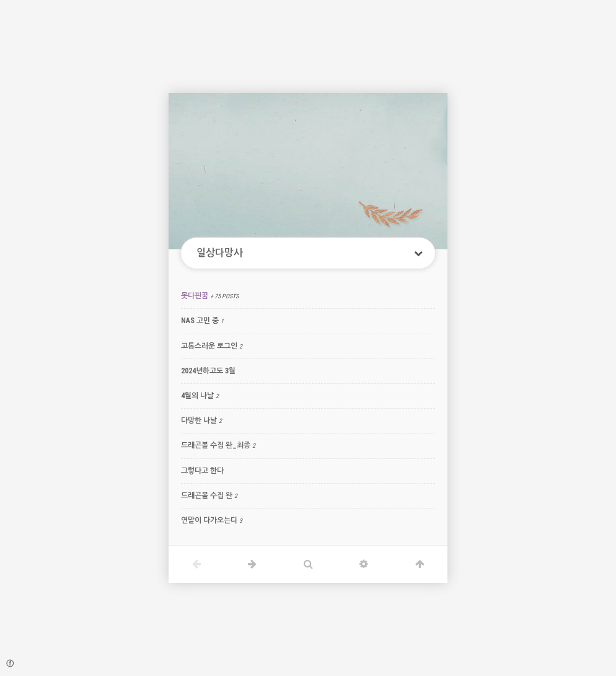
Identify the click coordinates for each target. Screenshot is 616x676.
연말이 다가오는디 (209, 520)
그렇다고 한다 (202, 471)
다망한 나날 (199, 420)
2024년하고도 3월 (208, 371)
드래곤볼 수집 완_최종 (216, 445)
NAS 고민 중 (200, 321)
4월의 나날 (197, 396)
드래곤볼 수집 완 (207, 496)
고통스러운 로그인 (209, 346)
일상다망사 (220, 253)
